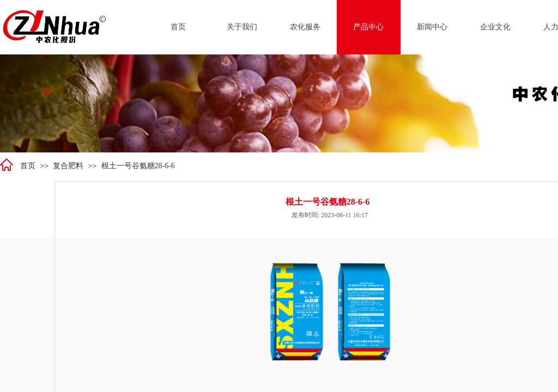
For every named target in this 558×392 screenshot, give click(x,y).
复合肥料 (68, 166)
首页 (28, 166)
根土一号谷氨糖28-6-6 (138, 166)
